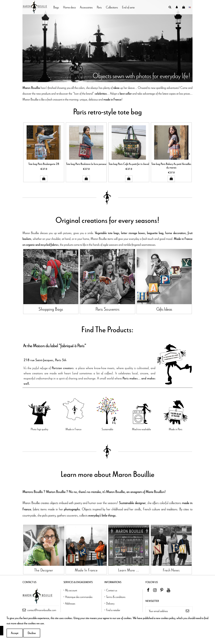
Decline (32, 633)
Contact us (112, 599)
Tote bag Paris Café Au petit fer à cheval (129, 164)
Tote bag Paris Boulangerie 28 (44, 164)
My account (71, 599)
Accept (15, 633)
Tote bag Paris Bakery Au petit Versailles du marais (171, 166)
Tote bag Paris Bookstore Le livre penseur (86, 164)
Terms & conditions (116, 605)
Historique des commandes (79, 605)
